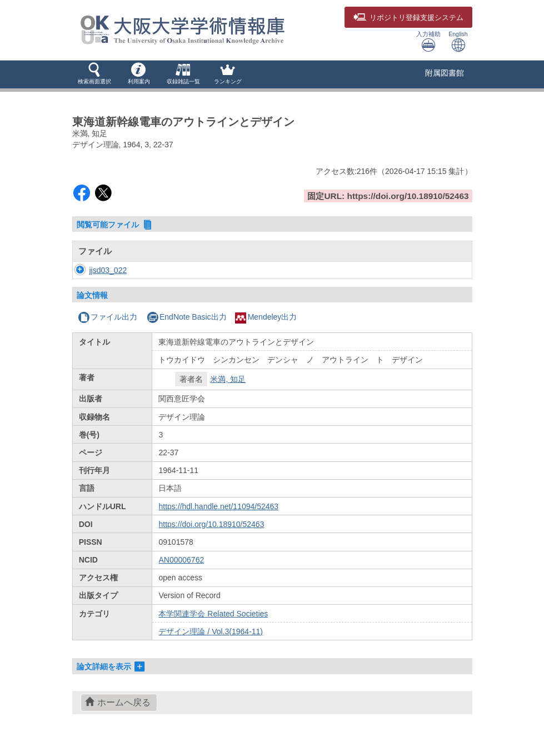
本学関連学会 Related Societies (213, 614)
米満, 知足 (228, 379)
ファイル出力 (108, 317)
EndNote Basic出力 (187, 317)
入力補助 (428, 41)
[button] (94, 74)
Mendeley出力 (266, 317)
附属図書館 (445, 73)
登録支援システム (408, 18)
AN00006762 (181, 560)
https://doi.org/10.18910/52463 (211, 524)
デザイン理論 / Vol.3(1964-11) (211, 631)
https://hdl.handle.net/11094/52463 (218, 506)
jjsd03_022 (97, 270)
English (458, 41)
